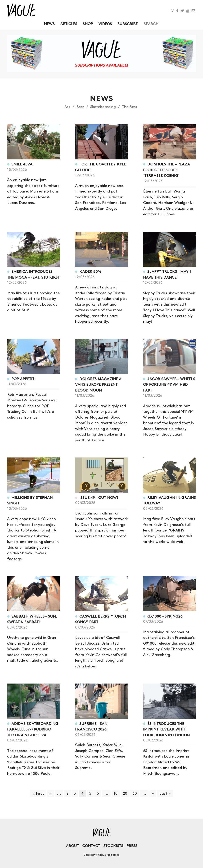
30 (135, 794)
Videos (105, 24)
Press (132, 846)
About (72, 846)
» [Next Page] (153, 794)
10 (116, 794)
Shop (88, 24)
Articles (69, 24)
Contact (91, 846)
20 (125, 794)
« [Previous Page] (50, 794)
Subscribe (128, 24)
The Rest (130, 107)
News (49, 24)
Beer (80, 107)
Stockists (113, 846)
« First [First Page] (38, 794)
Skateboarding (103, 107)
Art (67, 107)
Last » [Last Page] (165, 794)
